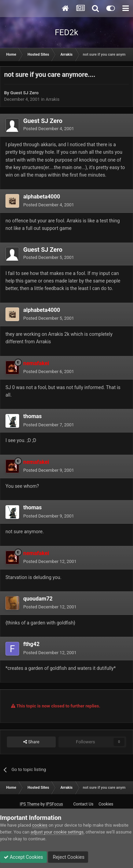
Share (31, 742)
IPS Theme (30, 804)
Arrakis (52, 99)
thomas (32, 416)
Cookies (106, 804)
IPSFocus (54, 804)
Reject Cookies (68, 857)
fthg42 (31, 644)
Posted (49, 129)
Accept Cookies (23, 857)
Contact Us (83, 804)
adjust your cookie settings (57, 832)
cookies (40, 825)
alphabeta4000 (42, 197)
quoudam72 (38, 599)
